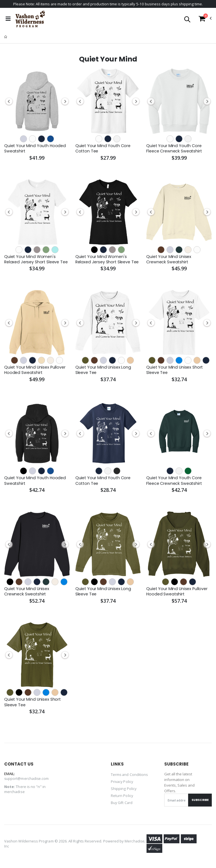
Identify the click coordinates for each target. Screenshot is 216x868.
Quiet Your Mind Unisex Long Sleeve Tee (104, 372)
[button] (187, 20)
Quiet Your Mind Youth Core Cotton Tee (104, 149)
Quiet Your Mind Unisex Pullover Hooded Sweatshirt (36, 372)
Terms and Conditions (130, 778)
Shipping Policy (124, 791)
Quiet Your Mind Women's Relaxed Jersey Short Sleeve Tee (33, 260)
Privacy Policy (122, 785)
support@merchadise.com (27, 782)
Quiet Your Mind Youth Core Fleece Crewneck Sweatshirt (175, 149)
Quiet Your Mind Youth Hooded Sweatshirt (36, 149)
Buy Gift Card (122, 805)
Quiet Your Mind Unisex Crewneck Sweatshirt (169, 260)
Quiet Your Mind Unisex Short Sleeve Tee (175, 372)
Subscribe (199, 803)
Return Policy (122, 798)
